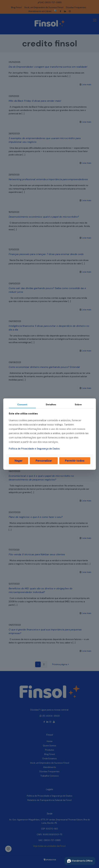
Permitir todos (75, 461)
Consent (22, 404)
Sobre (78, 404)
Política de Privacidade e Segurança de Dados (34, 449)
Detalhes (51, 404)
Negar (19, 461)
